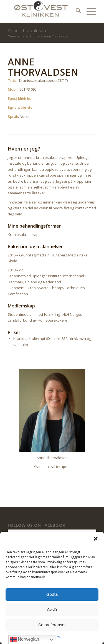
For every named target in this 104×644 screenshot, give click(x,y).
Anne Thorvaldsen (27, 30)
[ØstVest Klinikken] (43, 11)
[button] (96, 539)
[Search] (76, 11)
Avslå (52, 609)
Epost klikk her (20, 98)
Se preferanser (52, 625)
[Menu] (89, 11)
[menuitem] (76, 11)
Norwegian (25, 640)
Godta (52, 594)
